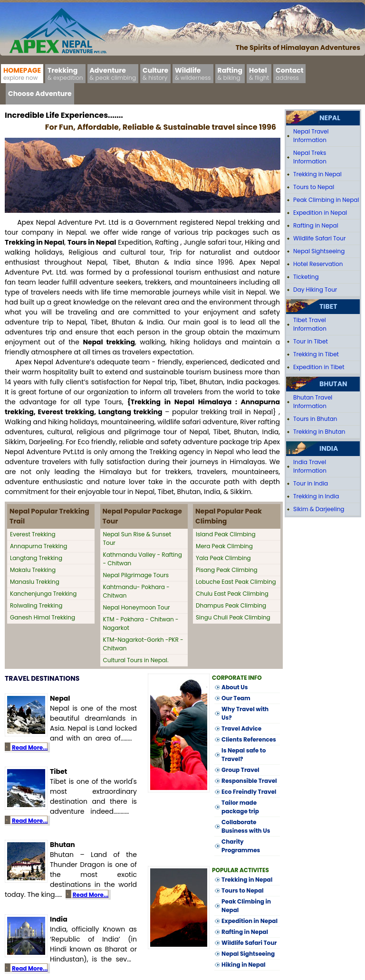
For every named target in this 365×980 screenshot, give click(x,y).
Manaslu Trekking (35, 582)
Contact (289, 74)
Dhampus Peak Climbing (231, 605)
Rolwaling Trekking (36, 605)
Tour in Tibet (311, 341)
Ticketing (306, 277)
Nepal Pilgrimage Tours (136, 575)
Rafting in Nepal (245, 932)
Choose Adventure (40, 94)
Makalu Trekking (33, 570)
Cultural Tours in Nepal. (136, 660)
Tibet (328, 306)
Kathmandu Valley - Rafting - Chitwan (143, 559)
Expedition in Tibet (319, 367)
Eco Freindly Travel (249, 792)
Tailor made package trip (240, 807)
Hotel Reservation (318, 264)
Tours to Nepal (243, 890)
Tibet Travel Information (310, 324)
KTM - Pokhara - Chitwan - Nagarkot (141, 623)
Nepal (330, 118)
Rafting (230, 74)
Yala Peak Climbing (223, 558)
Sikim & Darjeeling (319, 509)
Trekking (65, 74)
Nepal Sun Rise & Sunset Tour (137, 538)
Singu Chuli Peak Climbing (233, 617)
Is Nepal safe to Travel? (244, 755)
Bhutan (333, 384)
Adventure (113, 74)
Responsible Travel (249, 781)
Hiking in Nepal (243, 965)
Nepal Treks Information (310, 157)
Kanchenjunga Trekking (43, 594)
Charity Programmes (241, 846)
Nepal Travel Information (311, 136)
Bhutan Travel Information (313, 402)
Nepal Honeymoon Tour (137, 607)
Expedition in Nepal (250, 921)
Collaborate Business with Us (246, 826)
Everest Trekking (33, 534)
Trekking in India (316, 496)
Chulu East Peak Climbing (232, 594)
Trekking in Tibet (316, 354)
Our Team (236, 698)
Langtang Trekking (36, 558)
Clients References (249, 739)
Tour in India (311, 483)
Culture (155, 74)
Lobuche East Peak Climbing (236, 582)
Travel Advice (241, 728)
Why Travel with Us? (245, 713)
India (329, 448)
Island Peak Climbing (226, 534)
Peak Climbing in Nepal (246, 906)
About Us (235, 687)
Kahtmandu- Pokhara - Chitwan (136, 591)
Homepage (22, 74)
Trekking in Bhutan (319, 432)
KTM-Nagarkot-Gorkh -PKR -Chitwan (143, 644)
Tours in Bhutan (315, 419)
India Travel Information (310, 466)
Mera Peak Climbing (224, 546)
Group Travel (240, 770)
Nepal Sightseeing (248, 954)
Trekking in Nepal (247, 880)
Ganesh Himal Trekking (43, 617)
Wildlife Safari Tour (249, 943)
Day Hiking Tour (315, 290)
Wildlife (193, 74)
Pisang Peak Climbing (227, 570)
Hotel (259, 74)
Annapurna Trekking (38, 546)
